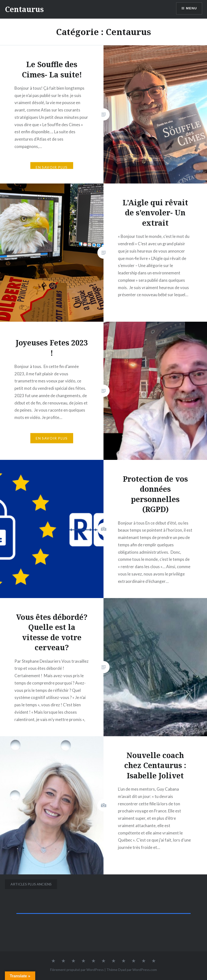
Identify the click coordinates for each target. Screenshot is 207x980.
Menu (191, 9)
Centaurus (24, 9)
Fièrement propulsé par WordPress (77, 970)
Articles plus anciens (31, 884)
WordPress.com (145, 970)
